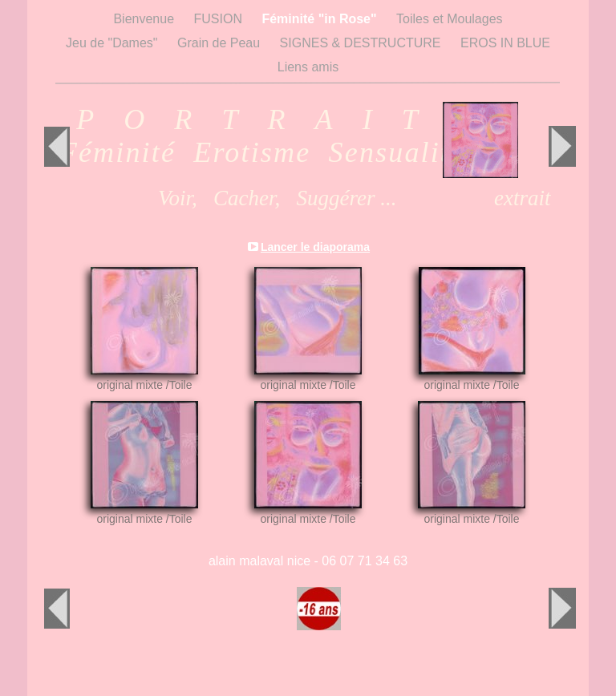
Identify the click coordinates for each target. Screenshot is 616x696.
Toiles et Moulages (450, 19)
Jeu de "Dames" (113, 43)
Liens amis (308, 67)
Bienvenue (145, 19)
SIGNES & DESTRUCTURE (362, 43)
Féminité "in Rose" (321, 19)
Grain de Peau (221, 43)
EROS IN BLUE (505, 43)
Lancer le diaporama (315, 247)
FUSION (220, 19)
